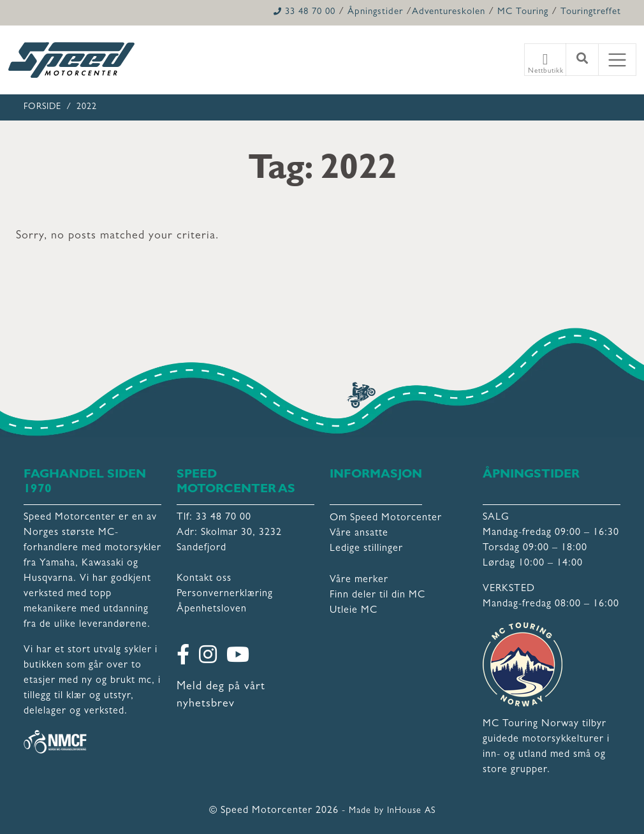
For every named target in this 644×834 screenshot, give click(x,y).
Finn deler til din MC (377, 596)
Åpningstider (375, 12)
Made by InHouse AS (392, 811)
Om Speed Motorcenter (386, 518)
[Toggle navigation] (617, 60)
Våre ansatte (359, 534)
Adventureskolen (449, 12)
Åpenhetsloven (212, 610)
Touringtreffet (591, 12)
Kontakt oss (204, 579)
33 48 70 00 (304, 12)
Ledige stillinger (366, 549)
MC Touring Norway (531, 724)
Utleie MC (354, 611)
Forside (42, 107)
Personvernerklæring (225, 594)
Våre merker (359, 580)
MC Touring (523, 12)
